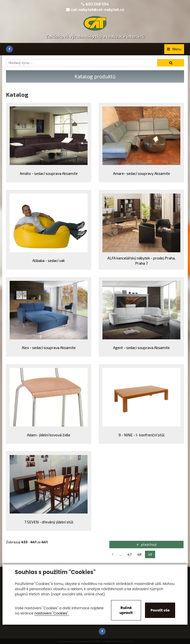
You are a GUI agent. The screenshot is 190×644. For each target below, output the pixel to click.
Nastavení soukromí (123, 641)
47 (129, 554)
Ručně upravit (126, 610)
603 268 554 (97, 4)
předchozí (147, 544)
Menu (174, 49)
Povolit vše (160, 610)
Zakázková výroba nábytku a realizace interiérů (95, 36)
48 (139, 554)
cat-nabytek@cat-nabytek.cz (95, 9)
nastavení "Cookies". (52, 613)
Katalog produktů (95, 76)
